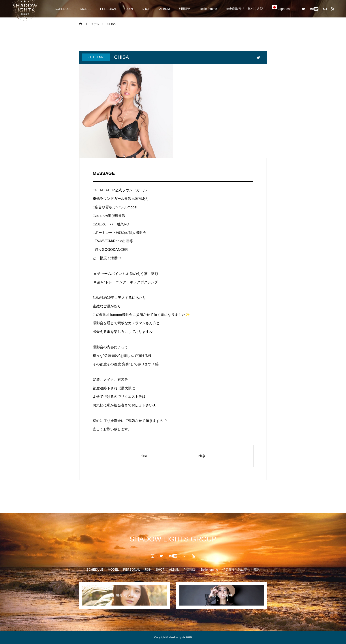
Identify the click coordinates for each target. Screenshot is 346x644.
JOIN (129, 9)
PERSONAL (109, 9)
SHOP (146, 9)
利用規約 (185, 9)
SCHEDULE (63, 9)
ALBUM (165, 9)
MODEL (86, 9)
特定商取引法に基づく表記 (244, 9)
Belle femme (209, 9)
